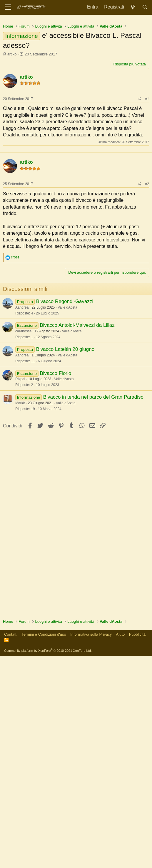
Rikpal (20, 506)
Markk (20, 530)
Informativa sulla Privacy (91, 846)
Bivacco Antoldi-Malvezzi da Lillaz (77, 452)
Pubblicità (137, 846)
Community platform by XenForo (48, 863)
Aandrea (22, 434)
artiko (12, 136)
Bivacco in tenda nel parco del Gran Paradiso (93, 524)
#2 (147, 311)
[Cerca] (145, 7)
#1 (147, 181)
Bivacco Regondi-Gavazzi (65, 428)
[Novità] (133, 7)
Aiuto (121, 846)
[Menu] (8, 7)
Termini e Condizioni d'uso (44, 846)
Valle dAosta (67, 434)
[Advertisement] (76, 62)
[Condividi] (140, 181)
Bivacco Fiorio (55, 500)
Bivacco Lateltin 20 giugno (65, 476)
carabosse (23, 458)
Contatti (11, 846)
